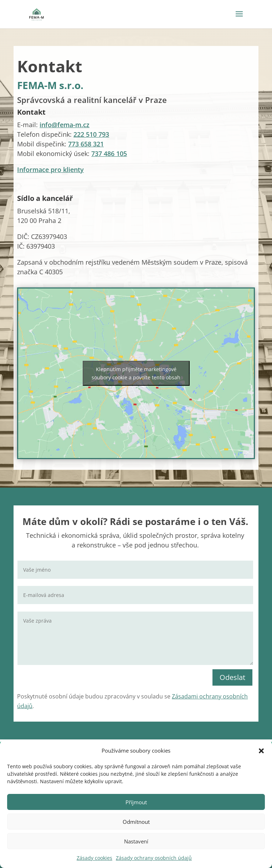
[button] (261, 751)
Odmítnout (136, 822)
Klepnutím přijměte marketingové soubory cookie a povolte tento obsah (136, 373)
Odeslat (232, 677)
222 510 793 (91, 134)
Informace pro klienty (50, 170)
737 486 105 (109, 154)
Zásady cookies (94, 858)
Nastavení (136, 841)
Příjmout (136, 802)
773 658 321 (86, 144)
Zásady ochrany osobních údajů (154, 858)
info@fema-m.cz (65, 125)
